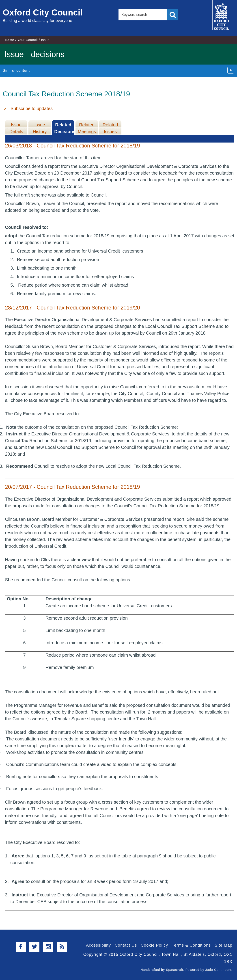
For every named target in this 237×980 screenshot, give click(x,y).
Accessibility (98, 945)
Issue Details (16, 128)
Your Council (28, 40)
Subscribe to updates (32, 108)
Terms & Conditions (191, 945)
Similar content (16, 70)
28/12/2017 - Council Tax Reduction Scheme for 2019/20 (72, 308)
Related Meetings (87, 128)
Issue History (40, 128)
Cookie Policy (154, 945)
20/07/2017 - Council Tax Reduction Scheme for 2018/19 (72, 487)
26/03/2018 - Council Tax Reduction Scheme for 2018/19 (72, 146)
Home (10, 40)
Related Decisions (64, 128)
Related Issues (110, 128)
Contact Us (126, 945)
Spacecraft (175, 970)
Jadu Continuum (218, 970)
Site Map (223, 945)
